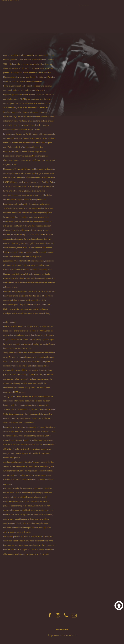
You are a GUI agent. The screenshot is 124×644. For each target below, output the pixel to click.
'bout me (84, 5)
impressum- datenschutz (62, 636)
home (68, 5)
